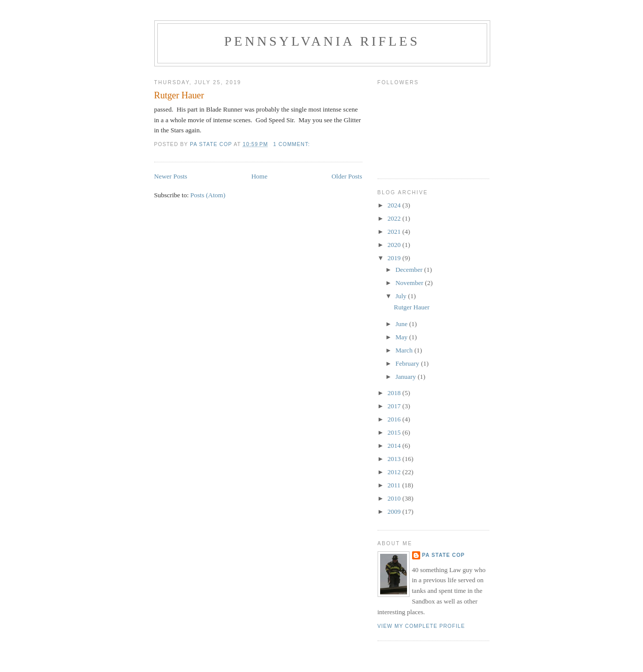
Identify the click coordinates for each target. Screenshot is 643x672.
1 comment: (292, 144)
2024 (395, 205)
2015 (395, 432)
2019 (395, 258)
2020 (395, 245)
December (410, 270)
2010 (395, 498)
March (405, 350)
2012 (395, 472)
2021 (395, 232)
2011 (395, 485)
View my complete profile (421, 626)
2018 (395, 393)
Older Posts (347, 176)
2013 (395, 459)
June (402, 324)
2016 (395, 419)
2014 (395, 446)
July (402, 296)
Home (259, 176)
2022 (395, 218)
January (407, 377)
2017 (395, 406)
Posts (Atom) (208, 195)
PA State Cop (444, 555)
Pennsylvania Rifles (322, 41)
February (408, 363)
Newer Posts (171, 176)
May (402, 337)
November (410, 283)
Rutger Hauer (179, 95)
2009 (395, 511)
